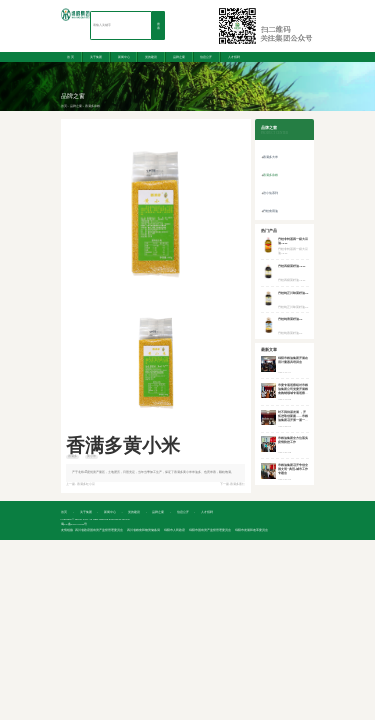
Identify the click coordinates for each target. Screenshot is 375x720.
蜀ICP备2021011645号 (74, 524)
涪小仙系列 (270, 193)
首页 (64, 106)
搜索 (158, 26)
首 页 (70, 57)
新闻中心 (124, 57)
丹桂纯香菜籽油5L (290, 319)
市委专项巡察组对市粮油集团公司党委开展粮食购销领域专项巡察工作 (293, 391)
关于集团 (96, 57)
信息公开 (206, 57)
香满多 (72, 456)
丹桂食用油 (270, 211)
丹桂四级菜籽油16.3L (292, 266)
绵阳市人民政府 (174, 530)
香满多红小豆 (86, 484)
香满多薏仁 (237, 484)
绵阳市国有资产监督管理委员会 (210, 530)
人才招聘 (234, 57)
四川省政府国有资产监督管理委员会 (99, 530)
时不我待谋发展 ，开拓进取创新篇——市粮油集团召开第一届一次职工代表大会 (293, 418)
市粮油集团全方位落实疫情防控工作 (293, 440)
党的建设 (151, 57)
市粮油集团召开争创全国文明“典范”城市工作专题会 (293, 469)
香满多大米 (270, 157)
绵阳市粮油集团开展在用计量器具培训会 (293, 360)
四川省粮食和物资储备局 (143, 530)
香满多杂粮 (92, 106)
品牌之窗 (179, 57)
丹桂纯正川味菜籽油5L (293, 293)
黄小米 (91, 456)
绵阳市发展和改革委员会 (251, 530)
